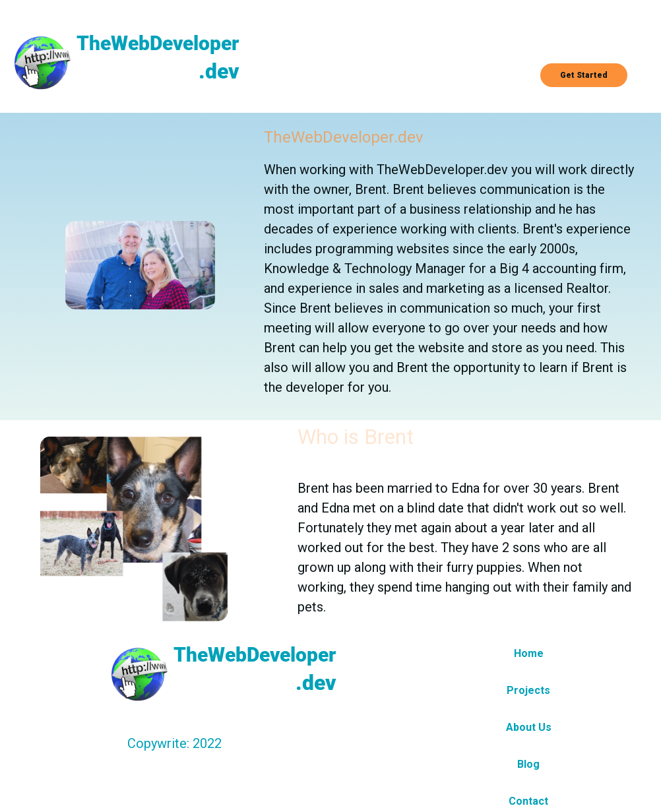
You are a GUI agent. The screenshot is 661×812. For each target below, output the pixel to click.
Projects (528, 690)
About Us (529, 727)
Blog (528, 764)
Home (529, 653)
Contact (528, 801)
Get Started (584, 75)
